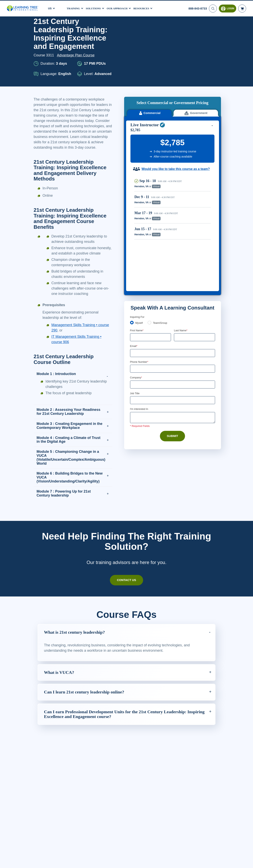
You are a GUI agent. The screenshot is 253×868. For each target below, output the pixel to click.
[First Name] (151, 233)
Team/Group (161, 219)
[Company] (173, 281)
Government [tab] (196, 42)
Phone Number (140, 258)
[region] (173, 143)
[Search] (212, 8)
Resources (146, 8)
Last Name (181, 226)
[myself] (132, 218)
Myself (139, 219)
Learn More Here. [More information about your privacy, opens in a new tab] (62, 864)
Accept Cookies (208, 861)
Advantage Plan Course (77, 55)
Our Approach (120, 8)
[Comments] (173, 314)
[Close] (247, 861)
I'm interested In (140, 306)
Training (74, 8)
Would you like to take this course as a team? (176, 98)
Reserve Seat (197, 116)
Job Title (135, 290)
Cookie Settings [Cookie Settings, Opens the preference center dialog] (180, 861)
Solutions (95, 8)
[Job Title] (173, 297)
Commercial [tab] (149, 42)
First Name (137, 226)
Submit (172, 333)
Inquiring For (137, 213)
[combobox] (134, 265)
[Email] (173, 249)
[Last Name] (194, 233)
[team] (150, 218)
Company (136, 274)
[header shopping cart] (242, 8)
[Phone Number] (173, 265)
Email (134, 242)
